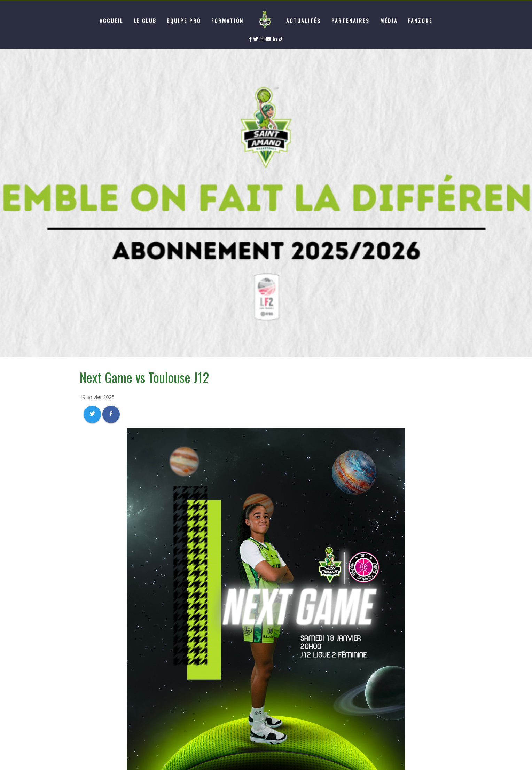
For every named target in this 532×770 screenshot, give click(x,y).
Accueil (111, 21)
